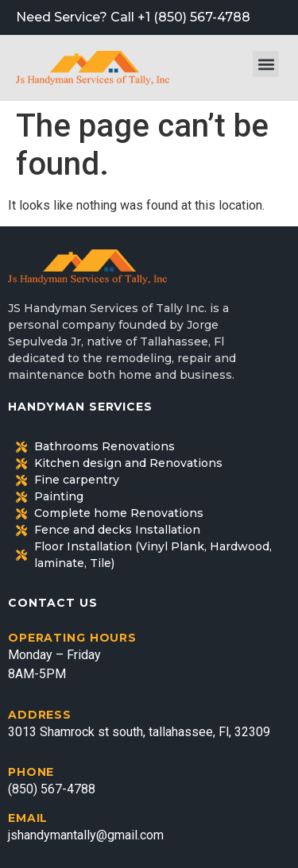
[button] (266, 64)
